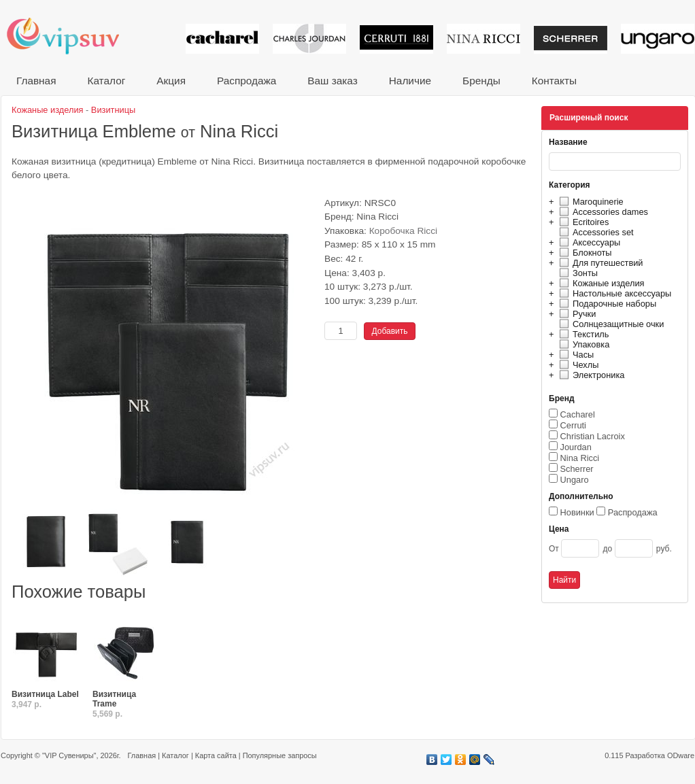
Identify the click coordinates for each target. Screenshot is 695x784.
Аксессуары (588, 242)
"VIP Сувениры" (69, 755)
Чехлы (577, 365)
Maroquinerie (590, 202)
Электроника (590, 375)
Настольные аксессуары (613, 293)
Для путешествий (599, 263)
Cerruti (573, 425)
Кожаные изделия (600, 283)
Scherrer (577, 469)
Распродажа (247, 81)
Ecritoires (582, 222)
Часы (575, 355)
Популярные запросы (280, 755)
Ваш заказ (332, 81)
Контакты (554, 81)
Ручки (576, 314)
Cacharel (578, 414)
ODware (681, 755)
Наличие (410, 81)
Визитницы (113, 110)
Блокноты (584, 253)
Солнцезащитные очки (610, 324)
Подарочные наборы (606, 304)
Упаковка (582, 344)
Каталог (106, 81)
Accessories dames (602, 212)
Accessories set (595, 232)
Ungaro (575, 480)
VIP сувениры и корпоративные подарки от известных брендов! (72, 36)
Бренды (481, 81)
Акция (171, 81)
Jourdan (576, 447)
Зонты (577, 273)
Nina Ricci (580, 458)
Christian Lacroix (593, 436)
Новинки (577, 512)
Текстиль (582, 334)
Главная (36, 81)
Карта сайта (216, 755)
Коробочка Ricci (403, 231)
